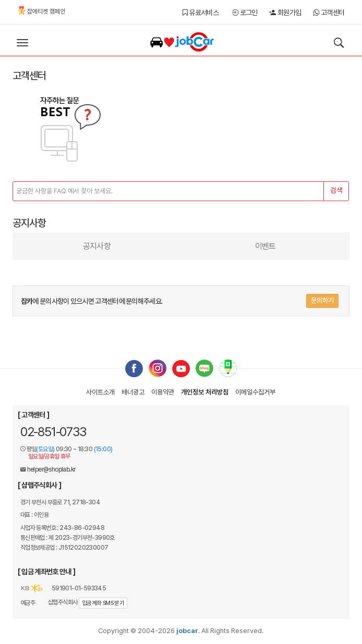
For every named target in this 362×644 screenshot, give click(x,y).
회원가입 (285, 13)
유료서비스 (201, 13)
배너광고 (133, 392)
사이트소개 (100, 392)
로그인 (245, 13)
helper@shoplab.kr (51, 469)
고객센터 (329, 13)
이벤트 (266, 246)
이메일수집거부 (255, 392)
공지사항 (97, 246)
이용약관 (163, 392)
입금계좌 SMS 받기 (103, 603)
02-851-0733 (53, 432)
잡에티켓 (41, 11)
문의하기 (322, 300)
